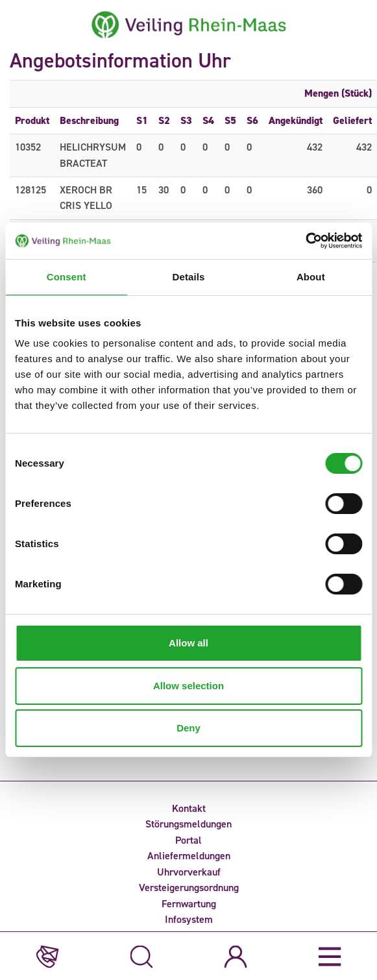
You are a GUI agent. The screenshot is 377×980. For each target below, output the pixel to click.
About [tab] (311, 277)
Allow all (188, 643)
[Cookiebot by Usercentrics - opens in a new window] (305, 241)
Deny (188, 728)
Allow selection (188, 686)
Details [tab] (189, 277)
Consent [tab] (67, 277)
